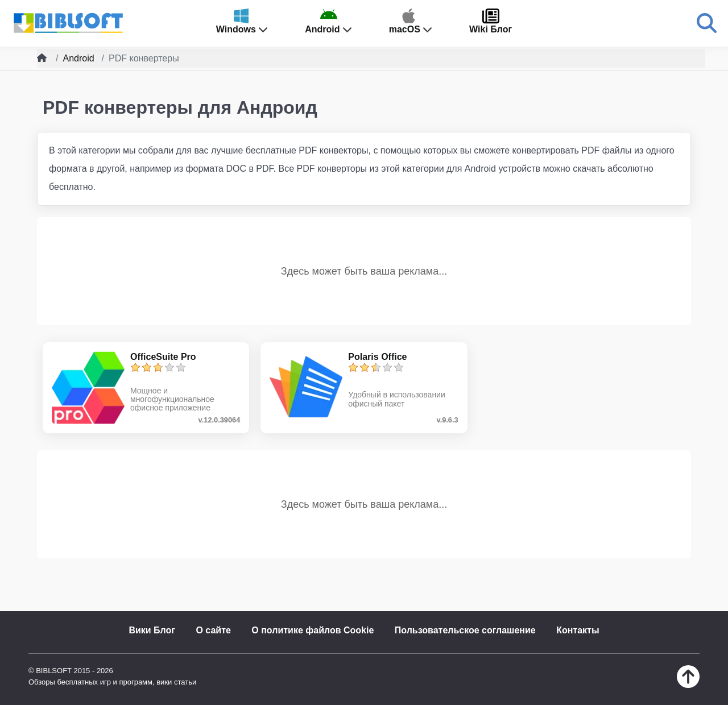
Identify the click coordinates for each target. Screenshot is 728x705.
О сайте (213, 630)
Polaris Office (377, 357)
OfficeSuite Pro (163, 357)
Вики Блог (152, 630)
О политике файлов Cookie (313, 630)
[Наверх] (688, 685)
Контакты (578, 630)
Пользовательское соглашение (465, 630)
